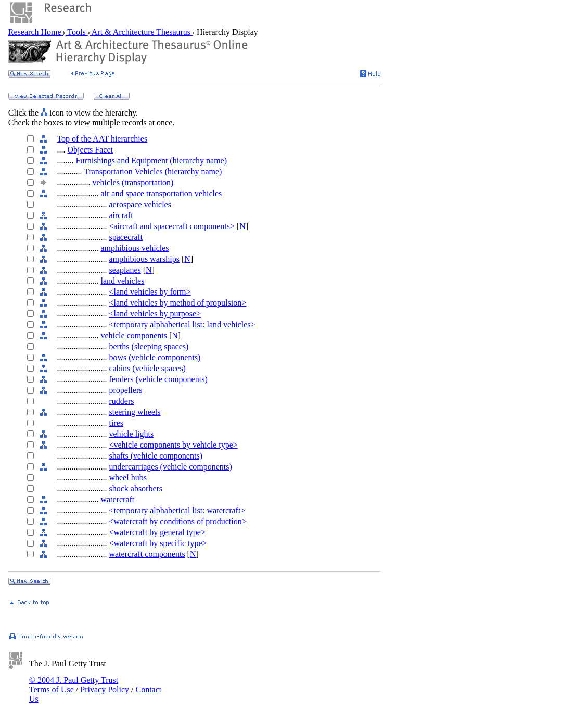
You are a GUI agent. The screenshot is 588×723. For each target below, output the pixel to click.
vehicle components (134, 335)
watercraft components (147, 554)
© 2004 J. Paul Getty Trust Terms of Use (74, 685)
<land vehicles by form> (150, 292)
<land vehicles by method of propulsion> (177, 303)
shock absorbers (136, 489)
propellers (125, 390)
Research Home (36, 32)
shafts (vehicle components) (156, 456)
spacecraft (126, 237)
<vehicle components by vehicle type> (173, 445)
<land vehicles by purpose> (155, 314)
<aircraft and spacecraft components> (171, 226)
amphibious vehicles (135, 248)
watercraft (117, 499)
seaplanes (125, 270)
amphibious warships (144, 259)
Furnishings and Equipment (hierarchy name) (151, 161)
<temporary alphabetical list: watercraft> (177, 510)
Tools (77, 32)
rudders (121, 401)
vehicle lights (131, 434)
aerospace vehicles (140, 204)
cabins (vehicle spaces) (147, 368)
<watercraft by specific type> (158, 543)
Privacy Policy (105, 689)
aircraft (121, 215)
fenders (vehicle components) (158, 379)
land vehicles (122, 281)
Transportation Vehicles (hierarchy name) (153, 172)
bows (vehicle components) (155, 357)
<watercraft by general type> (157, 532)
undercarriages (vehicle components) (170, 467)
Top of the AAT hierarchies (102, 139)
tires (116, 423)
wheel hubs (127, 478)
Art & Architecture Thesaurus (141, 32)
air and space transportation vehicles (161, 193)
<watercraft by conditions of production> (177, 521)
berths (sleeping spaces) (149, 346)
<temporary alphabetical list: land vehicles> (182, 325)
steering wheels (135, 412)
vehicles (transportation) (133, 182)
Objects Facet (90, 150)
